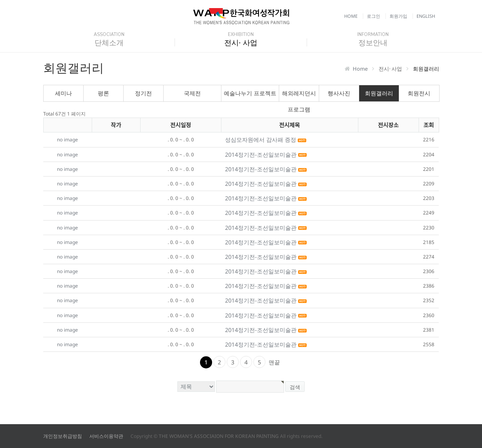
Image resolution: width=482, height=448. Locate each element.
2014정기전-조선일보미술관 (262, 155)
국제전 (192, 93)
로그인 (374, 16)
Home (351, 16)
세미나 (63, 93)
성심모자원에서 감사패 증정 (261, 140)
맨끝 (274, 362)
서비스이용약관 (106, 436)
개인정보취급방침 (63, 436)
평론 (103, 93)
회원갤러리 (379, 93)
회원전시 (419, 93)
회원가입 (398, 16)
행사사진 (339, 93)
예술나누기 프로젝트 (250, 93)
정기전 (143, 93)
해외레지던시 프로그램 (299, 95)
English (426, 16)
